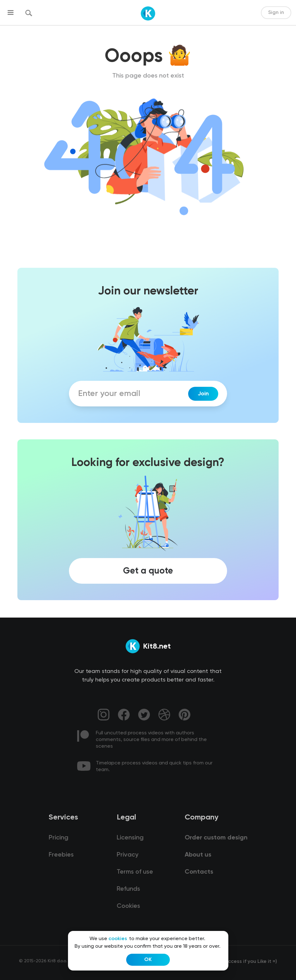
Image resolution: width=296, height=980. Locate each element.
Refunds (128, 889)
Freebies (61, 855)
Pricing (59, 838)
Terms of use (135, 872)
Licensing (130, 838)
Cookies (128, 906)
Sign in (276, 13)
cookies (118, 939)
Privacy (127, 855)
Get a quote (148, 571)
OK (148, 960)
